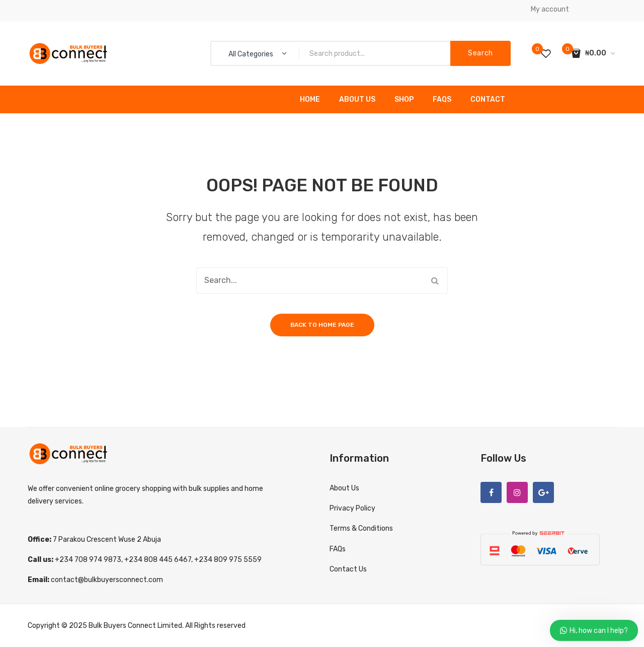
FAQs (442, 99)
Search (480, 53)
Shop (404, 99)
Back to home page (322, 325)
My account (550, 9)
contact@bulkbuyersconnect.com (107, 580)
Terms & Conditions (361, 528)
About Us (357, 99)
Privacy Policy (352, 508)
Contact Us (348, 569)
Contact (488, 99)
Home (310, 99)
